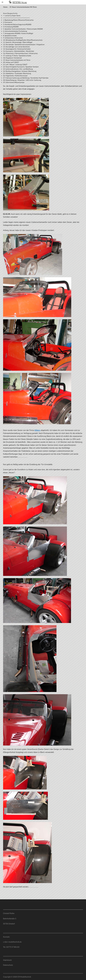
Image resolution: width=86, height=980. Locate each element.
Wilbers (37, 430)
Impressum (7, 960)
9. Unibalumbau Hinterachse (13, 38)
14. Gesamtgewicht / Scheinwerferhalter (17, 49)
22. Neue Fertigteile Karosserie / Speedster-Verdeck (21, 67)
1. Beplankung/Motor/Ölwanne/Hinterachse (18, 20)
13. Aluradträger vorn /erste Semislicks (16, 47)
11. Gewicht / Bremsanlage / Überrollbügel (18, 42)
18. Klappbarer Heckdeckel (12, 58)
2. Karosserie (8, 22)
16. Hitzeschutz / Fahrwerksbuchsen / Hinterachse (20, 53)
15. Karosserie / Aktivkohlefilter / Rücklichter (19, 51)
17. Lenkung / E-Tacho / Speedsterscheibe (17, 56)
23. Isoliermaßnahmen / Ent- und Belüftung (18, 69)
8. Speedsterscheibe (10, 36)
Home (5, 7)
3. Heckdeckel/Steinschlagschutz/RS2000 (17, 24)
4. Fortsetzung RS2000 (11, 27)
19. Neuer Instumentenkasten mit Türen (17, 60)
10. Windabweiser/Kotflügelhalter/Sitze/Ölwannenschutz (23, 40)
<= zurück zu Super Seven (12, 16)
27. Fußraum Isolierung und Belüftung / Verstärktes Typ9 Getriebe (26, 78)
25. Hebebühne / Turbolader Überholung (17, 73)
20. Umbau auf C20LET (11, 62)
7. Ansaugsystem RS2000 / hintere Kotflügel (18, 33)
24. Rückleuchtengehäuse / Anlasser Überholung (20, 71)
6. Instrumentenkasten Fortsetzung (15, 31)
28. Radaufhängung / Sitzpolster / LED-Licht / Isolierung (22, 80)
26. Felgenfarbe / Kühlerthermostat (15, 76)
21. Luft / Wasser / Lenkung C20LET (15, 64)
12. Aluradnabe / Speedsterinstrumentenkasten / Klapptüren (24, 44)
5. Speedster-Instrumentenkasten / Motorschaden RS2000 (23, 29)
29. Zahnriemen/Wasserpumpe (14, 82)
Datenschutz (8, 965)
